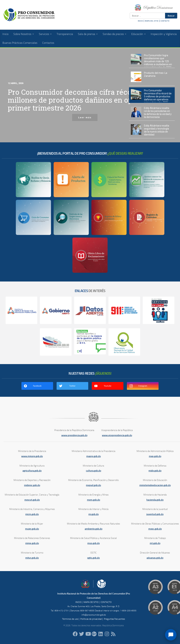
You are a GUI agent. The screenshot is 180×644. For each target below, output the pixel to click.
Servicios (44, 34)
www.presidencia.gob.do (74, 435)
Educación (137, 34)
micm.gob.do (32, 514)
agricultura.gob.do (32, 471)
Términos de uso (70, 619)
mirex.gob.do (32, 543)
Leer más (85, 117)
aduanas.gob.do (155, 558)
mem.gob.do (94, 500)
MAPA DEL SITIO (152, 21)
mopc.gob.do (155, 529)
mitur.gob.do (32, 558)
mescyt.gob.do (32, 500)
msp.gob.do (94, 543)
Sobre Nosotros (22, 34)
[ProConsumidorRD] (75, 634)
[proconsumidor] (101, 634)
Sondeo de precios (113, 34)
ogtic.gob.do (93, 558)
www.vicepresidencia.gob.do (117, 435)
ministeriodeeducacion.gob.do (155, 485)
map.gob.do (155, 456)
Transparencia (65, 34)
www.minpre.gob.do (32, 456)
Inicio (5, 34)
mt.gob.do (155, 543)
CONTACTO (165, 21)
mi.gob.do (94, 514)
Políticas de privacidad (91, 619)
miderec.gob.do (32, 485)
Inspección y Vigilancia (164, 34)
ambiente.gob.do (94, 529)
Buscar (171, 16)
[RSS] (113, 634)
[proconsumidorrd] (82, 634)
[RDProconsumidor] (88, 634)
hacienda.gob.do (155, 500)
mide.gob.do (155, 471)
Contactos (48, 43)
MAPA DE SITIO (91, 602)
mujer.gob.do (32, 529)
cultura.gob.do (94, 471)
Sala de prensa (86, 34)
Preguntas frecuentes (114, 619)
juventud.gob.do (155, 514)
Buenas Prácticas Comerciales (20, 43)
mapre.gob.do (94, 456)
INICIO (140, 21)
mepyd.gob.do (93, 485)
